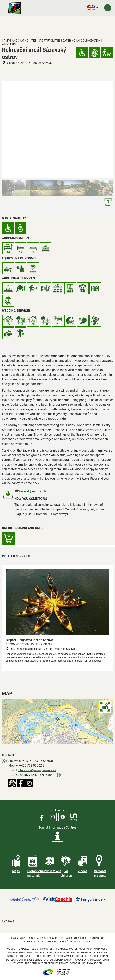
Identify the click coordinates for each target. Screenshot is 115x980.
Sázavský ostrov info (33, 491)
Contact (8, 921)
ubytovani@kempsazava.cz (37, 770)
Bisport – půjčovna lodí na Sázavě (29, 640)
